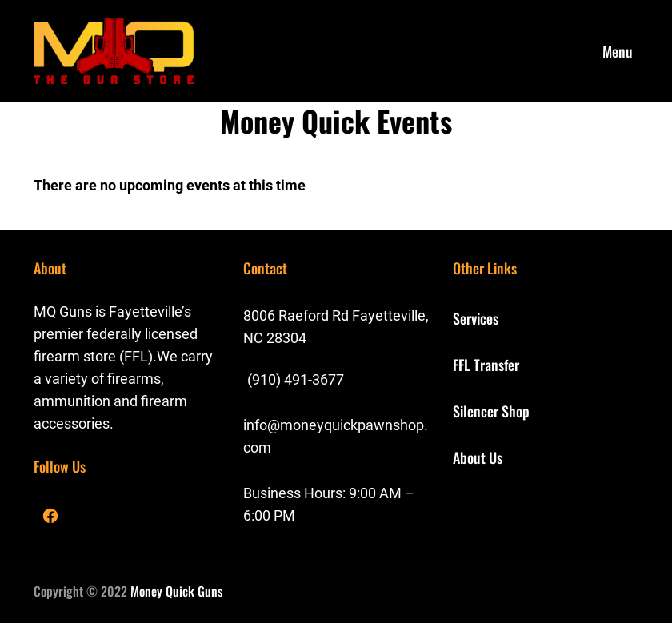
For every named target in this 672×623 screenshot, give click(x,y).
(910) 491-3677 (296, 379)
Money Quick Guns (176, 591)
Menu (618, 51)
